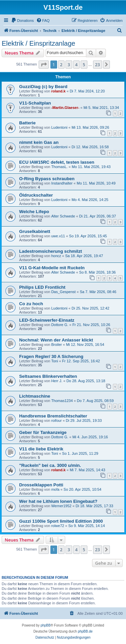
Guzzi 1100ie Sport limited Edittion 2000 (61, 521)
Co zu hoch (31, 304)
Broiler (56, 345)
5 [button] (84, 65)
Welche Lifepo (34, 212)
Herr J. (57, 381)
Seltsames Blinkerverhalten (48, 376)
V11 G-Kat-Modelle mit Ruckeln (52, 268)
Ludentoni (59, 127)
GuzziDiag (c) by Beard (43, 87)
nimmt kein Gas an (39, 142)
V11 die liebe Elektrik (41, 449)
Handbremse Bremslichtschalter (53, 416)
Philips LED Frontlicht (42, 287)
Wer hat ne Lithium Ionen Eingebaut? (58, 501)
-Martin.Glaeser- (65, 108)
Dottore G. (60, 325)
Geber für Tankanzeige (43, 432)
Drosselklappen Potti (41, 485)
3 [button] (69, 65)
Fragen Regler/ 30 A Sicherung (51, 356)
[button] (44, 65)
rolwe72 (58, 526)
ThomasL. (59, 167)
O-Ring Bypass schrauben (47, 179)
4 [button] (76, 65)
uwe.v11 (58, 236)
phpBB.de (85, 631)
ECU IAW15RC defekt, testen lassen (57, 162)
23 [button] (98, 65)
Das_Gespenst (63, 292)
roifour (56, 420)
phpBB (46, 625)
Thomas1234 (62, 401)
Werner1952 (61, 506)
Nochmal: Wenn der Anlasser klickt (56, 340)
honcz (56, 256)
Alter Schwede (63, 216)
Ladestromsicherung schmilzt (51, 251)
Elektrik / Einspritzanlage (38, 43)
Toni (54, 361)
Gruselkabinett (35, 231)
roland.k (58, 91)
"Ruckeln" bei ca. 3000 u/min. (50, 465)
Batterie (27, 123)
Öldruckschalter (36, 195)
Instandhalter (62, 183)
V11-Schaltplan (35, 103)
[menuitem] (23, 21)
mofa (55, 489)
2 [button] (61, 65)
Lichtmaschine (35, 396)
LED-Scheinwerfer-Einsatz (47, 320)
